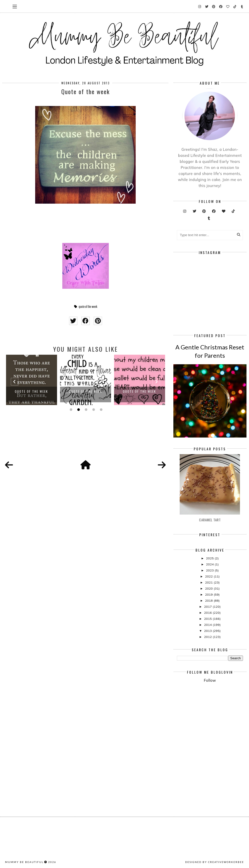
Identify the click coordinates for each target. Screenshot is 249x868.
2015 (208, 619)
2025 (210, 558)
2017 (208, 607)
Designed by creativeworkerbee (215, 862)
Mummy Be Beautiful (24, 862)
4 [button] (93, 410)
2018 (209, 601)
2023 (210, 570)
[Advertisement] (213, 724)
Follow (210, 680)
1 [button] (70, 410)
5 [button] (101, 410)
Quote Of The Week (31, 391)
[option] (32, 380)
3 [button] (85, 410)
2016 (208, 613)
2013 (208, 631)
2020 (209, 588)
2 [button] (78, 410)
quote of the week (88, 307)
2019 (209, 594)
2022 (209, 576)
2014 (208, 625)
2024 (210, 564)
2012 (208, 637)
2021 (209, 582)
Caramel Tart (210, 520)
